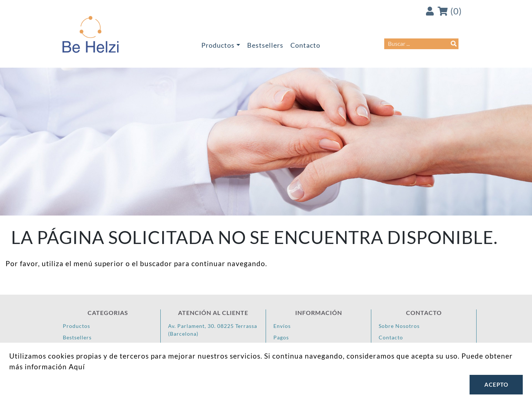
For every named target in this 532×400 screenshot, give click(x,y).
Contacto (305, 45)
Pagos (281, 337)
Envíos (282, 326)
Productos (218, 45)
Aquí (77, 367)
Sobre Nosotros (399, 326)
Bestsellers (265, 45)
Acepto (496, 384)
